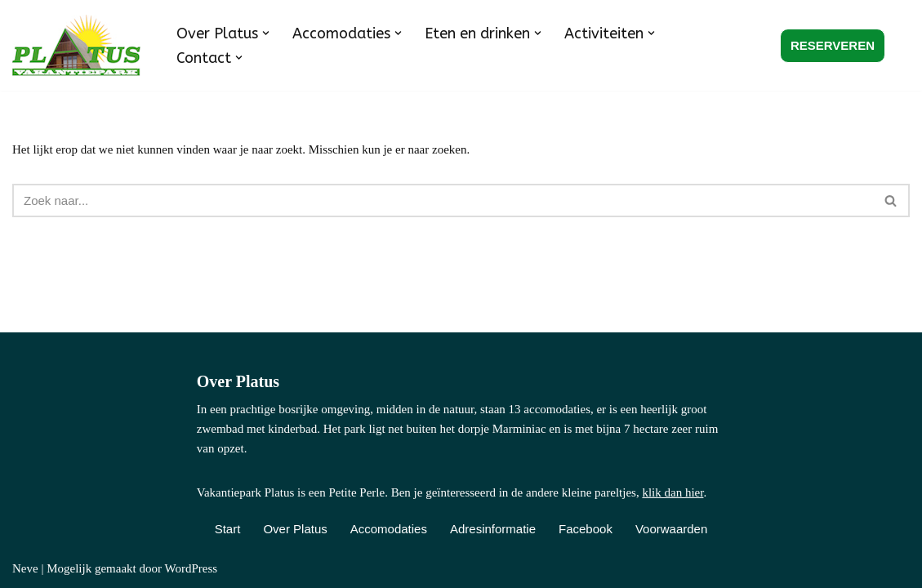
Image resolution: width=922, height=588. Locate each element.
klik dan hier (673, 492)
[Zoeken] (443, 200)
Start (228, 529)
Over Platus (295, 529)
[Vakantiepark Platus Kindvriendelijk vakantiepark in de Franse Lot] (80, 45)
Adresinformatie (493, 529)
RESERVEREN (833, 45)
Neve (25, 568)
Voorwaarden (671, 529)
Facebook (586, 529)
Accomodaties (389, 529)
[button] (266, 33)
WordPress (191, 568)
